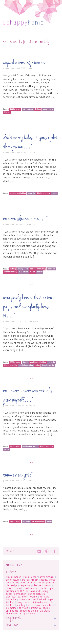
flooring (33, 596)
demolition (20, 594)
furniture (44, 596)
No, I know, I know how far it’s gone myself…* (28, 395)
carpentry (25, 585)
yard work (30, 613)
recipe (55, 193)
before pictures (46, 582)
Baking (38, 109)
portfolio (23, 608)
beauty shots (48, 109)
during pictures (37, 594)
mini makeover (39, 602)
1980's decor (30, 577)
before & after (28, 582)
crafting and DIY (15, 591)
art (23, 580)
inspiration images (43, 599)
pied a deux (34, 605)
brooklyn (12, 585)
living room (23, 602)
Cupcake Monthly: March (24, 62)
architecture (13, 580)
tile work (45, 611)
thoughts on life (48, 365)
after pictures (28, 109)
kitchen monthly (44, 193)
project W (36, 608)
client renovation (42, 585)
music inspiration (26, 365)
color (9, 588)
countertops (46, 588)
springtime (12, 611)
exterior (22, 596)
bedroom (12, 582)
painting (21, 605)
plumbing (11, 608)
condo (17, 588)
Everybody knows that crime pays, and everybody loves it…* (28, 306)
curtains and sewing (37, 591)
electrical (11, 596)
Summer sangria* (18, 475)
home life (31, 193)
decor (9, 594)
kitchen (7, 112)
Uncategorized (14, 613)
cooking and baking (18, 193)
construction (30, 588)
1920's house (15, 109)
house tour (25, 599)
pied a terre (23, 272)
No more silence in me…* (26, 219)
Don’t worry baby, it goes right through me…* (30, 142)
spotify (40, 272)
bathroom (33, 580)
